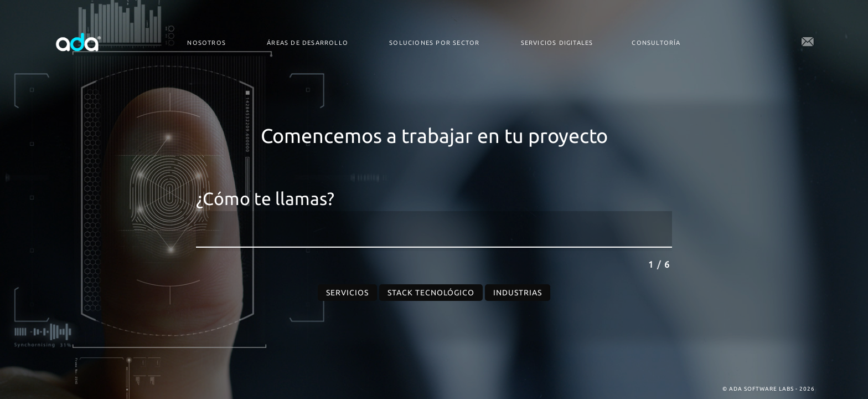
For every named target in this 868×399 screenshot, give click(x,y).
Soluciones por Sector (434, 43)
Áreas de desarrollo (308, 43)
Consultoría (656, 43)
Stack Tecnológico (431, 293)
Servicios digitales (557, 43)
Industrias (518, 293)
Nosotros (206, 43)
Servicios (347, 293)
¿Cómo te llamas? (265, 199)
